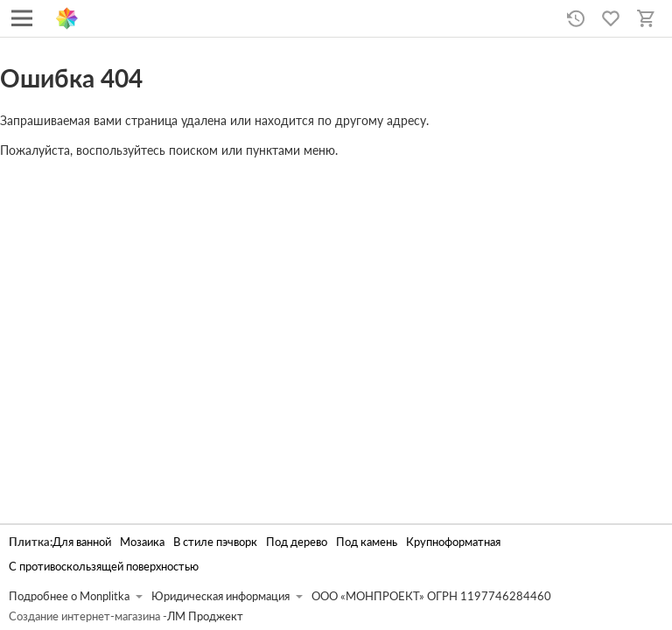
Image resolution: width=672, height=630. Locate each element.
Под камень (367, 542)
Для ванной (82, 542)
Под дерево (297, 542)
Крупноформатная (453, 542)
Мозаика (142, 542)
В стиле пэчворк (215, 542)
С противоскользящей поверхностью (104, 567)
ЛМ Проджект (205, 616)
